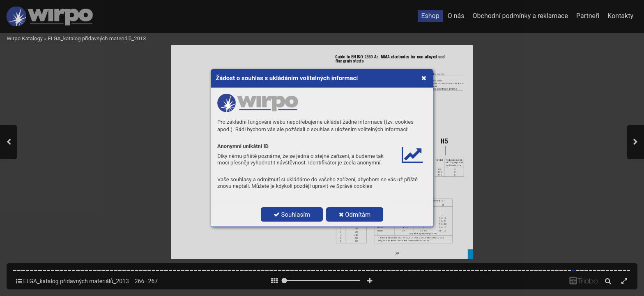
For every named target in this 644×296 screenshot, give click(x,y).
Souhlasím (292, 215)
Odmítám (355, 215)
